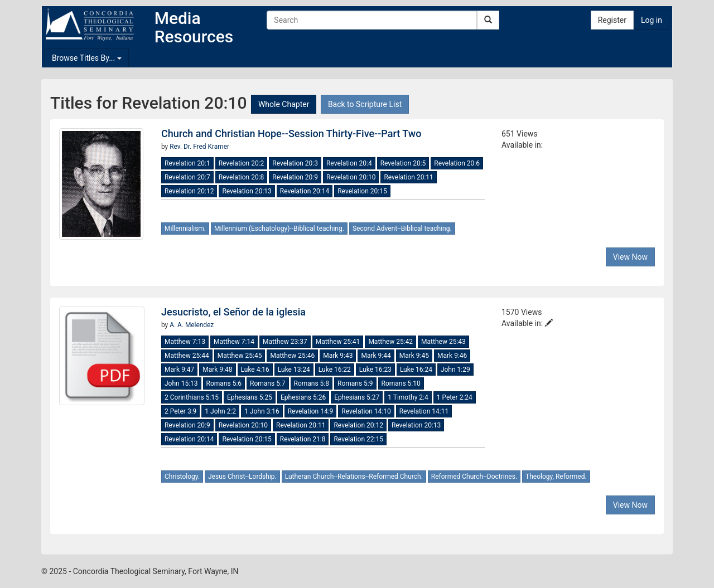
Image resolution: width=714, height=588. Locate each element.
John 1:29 (455, 370)
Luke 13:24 (294, 370)
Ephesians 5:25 (250, 397)
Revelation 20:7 (187, 177)
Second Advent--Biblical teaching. (402, 229)
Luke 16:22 (335, 370)
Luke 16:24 (416, 370)
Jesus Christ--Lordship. (242, 477)
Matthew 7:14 (234, 342)
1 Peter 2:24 (455, 397)
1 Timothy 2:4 (408, 397)
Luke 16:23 (375, 370)
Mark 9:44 (376, 356)
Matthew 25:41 (338, 342)
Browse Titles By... (87, 58)
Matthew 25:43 (443, 342)
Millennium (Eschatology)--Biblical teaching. (279, 229)
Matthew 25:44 (187, 356)
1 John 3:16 (262, 411)
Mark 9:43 (338, 356)
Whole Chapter (284, 104)
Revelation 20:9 (295, 177)
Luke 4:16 (255, 370)
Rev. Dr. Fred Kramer (199, 147)
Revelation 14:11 (424, 411)
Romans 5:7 (267, 383)
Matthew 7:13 (185, 342)
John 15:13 (181, 383)
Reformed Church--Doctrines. (474, 477)
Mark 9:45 (414, 356)
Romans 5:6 (224, 383)
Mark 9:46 (452, 356)
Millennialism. (185, 229)
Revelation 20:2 (242, 163)
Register (612, 20)
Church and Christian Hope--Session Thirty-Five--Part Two (291, 133)
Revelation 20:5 (403, 163)
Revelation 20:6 (457, 163)
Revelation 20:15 (362, 191)
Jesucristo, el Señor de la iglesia (233, 312)
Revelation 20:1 (187, 163)
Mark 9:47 (179, 370)
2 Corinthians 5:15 (192, 397)
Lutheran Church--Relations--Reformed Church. (354, 477)
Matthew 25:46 (292, 356)
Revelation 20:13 (247, 191)
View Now (630, 257)
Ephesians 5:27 (357, 397)
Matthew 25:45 (240, 356)
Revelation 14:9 (311, 411)
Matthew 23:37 (285, 342)
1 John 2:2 (220, 411)
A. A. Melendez (192, 325)
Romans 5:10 (401, 383)
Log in (652, 20)
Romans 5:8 (312, 383)
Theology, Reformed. (556, 477)
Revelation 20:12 (189, 191)
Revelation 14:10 (366, 411)
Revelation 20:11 (408, 177)
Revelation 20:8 (242, 177)
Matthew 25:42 (390, 342)
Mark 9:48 (217, 370)
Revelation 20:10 (351, 177)
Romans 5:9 (355, 383)
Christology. (182, 477)
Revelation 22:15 (358, 439)
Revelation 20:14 (305, 191)
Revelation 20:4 (349, 163)
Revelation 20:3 (295, 163)
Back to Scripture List (365, 104)
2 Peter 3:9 (180, 411)
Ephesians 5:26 (303, 397)
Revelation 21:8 (303, 439)
